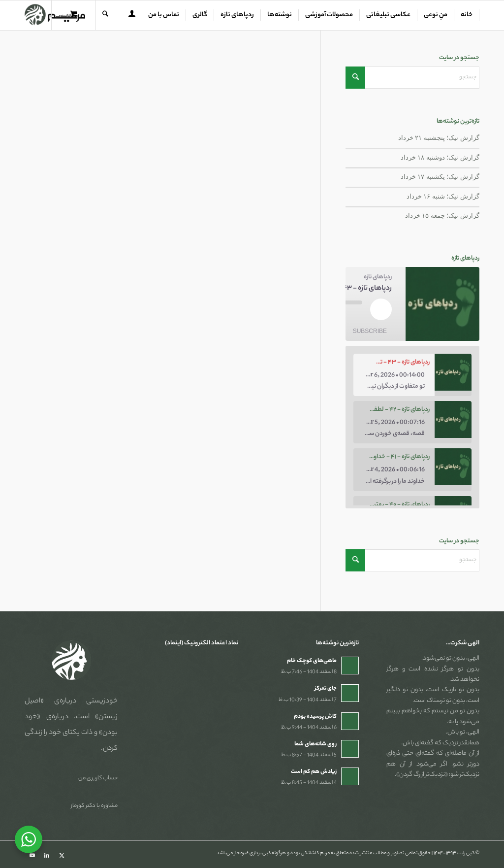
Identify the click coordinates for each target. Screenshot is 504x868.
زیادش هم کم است (314, 772)
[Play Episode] (381, 309)
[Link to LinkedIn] (47, 856)
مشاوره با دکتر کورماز (94, 806)
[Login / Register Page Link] (132, 16)
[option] (412, 375)
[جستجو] (105, 15)
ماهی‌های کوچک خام (312, 661)
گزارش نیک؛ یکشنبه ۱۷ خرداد (440, 177)
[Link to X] (62, 856)
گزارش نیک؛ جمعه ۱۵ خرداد (442, 216)
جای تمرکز (326, 689)
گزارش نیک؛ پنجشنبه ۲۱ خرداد (439, 138)
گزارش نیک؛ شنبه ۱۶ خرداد (443, 196)
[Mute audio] (357, 315)
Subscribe (370, 331)
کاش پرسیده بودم (315, 717)
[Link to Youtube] (32, 856)
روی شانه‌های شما (315, 744)
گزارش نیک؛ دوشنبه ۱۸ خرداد (440, 157)
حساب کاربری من (98, 778)
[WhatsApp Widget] (29, 839)
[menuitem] (467, 15)
